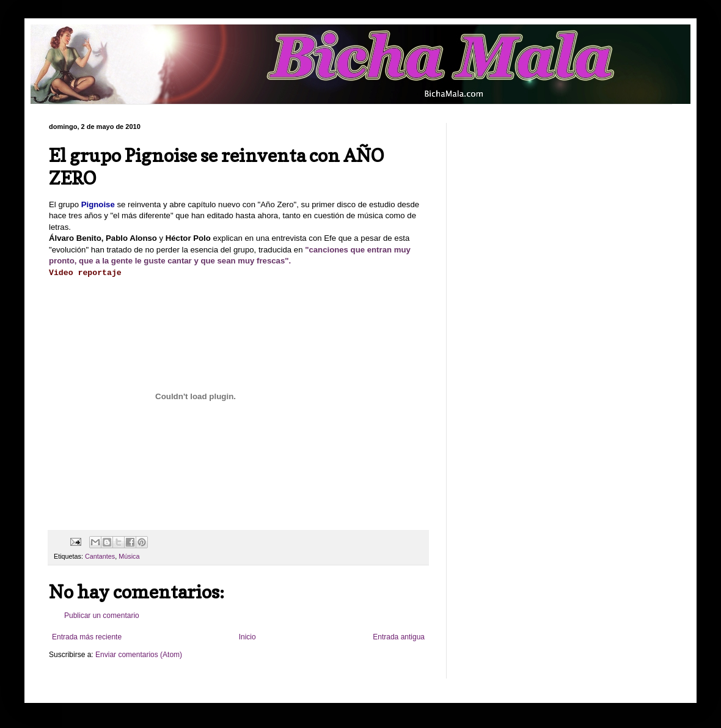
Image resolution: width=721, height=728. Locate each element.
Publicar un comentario (102, 616)
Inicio (247, 637)
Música (129, 556)
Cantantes (100, 556)
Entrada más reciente (87, 637)
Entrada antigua (399, 637)
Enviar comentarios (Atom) (139, 655)
